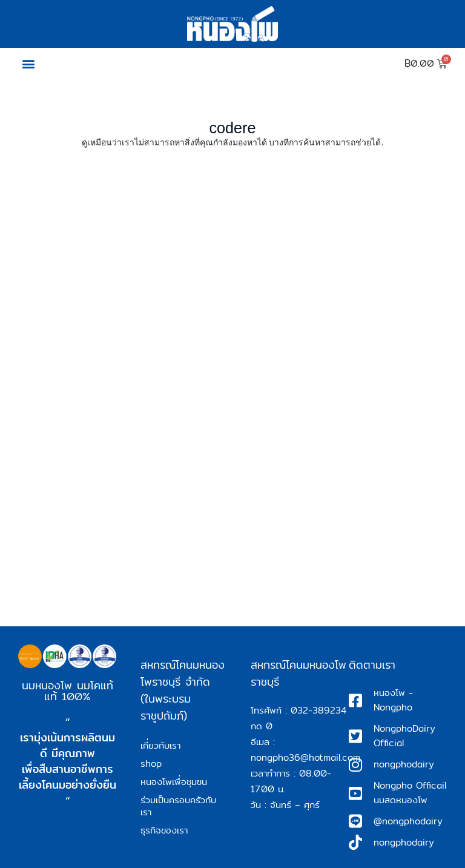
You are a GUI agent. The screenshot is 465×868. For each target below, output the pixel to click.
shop (151, 764)
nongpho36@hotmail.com (305, 757)
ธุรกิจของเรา (164, 830)
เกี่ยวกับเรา (160, 745)
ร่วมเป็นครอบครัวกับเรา (178, 806)
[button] (28, 64)
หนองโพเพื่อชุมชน (174, 782)
